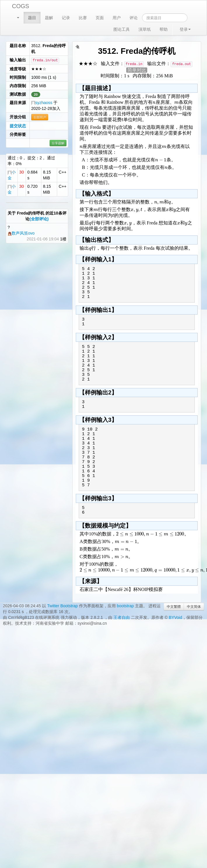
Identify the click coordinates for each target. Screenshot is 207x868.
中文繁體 (174, 607)
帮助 (164, 29)
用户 (117, 18)
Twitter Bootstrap (63, 606)
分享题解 (58, 143)
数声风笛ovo (21, 233)
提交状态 (18, 126)
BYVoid (176, 617)
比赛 (83, 18)
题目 (32, 18)
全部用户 (40, 117)
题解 (49, 18)
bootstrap (125, 606)
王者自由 (122, 617)
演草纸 (145, 29)
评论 (134, 18)
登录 (185, 29)
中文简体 (194, 607)
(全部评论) (39, 219)
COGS (21, 6)
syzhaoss (42, 103)
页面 (100, 18)
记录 (66, 18)
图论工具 (122, 29)
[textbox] (154, 102)
